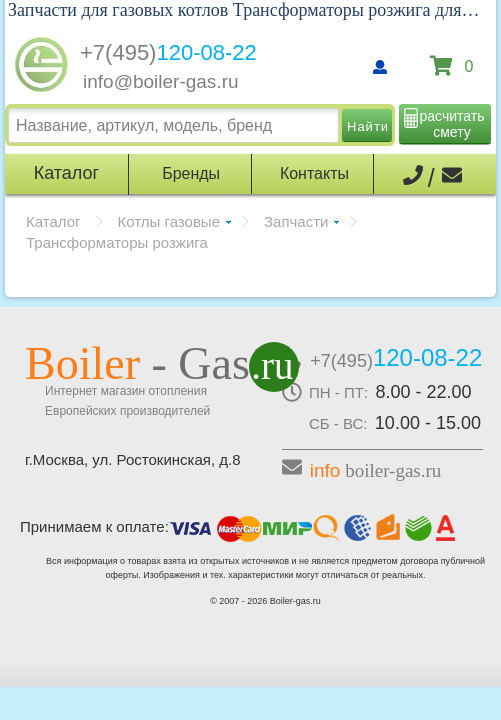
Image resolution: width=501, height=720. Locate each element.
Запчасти (296, 221)
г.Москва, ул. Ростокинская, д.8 (133, 459)
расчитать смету (452, 124)
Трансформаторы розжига (117, 242)
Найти (368, 126)
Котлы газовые (169, 221)
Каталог (53, 221)
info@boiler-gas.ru (161, 81)
